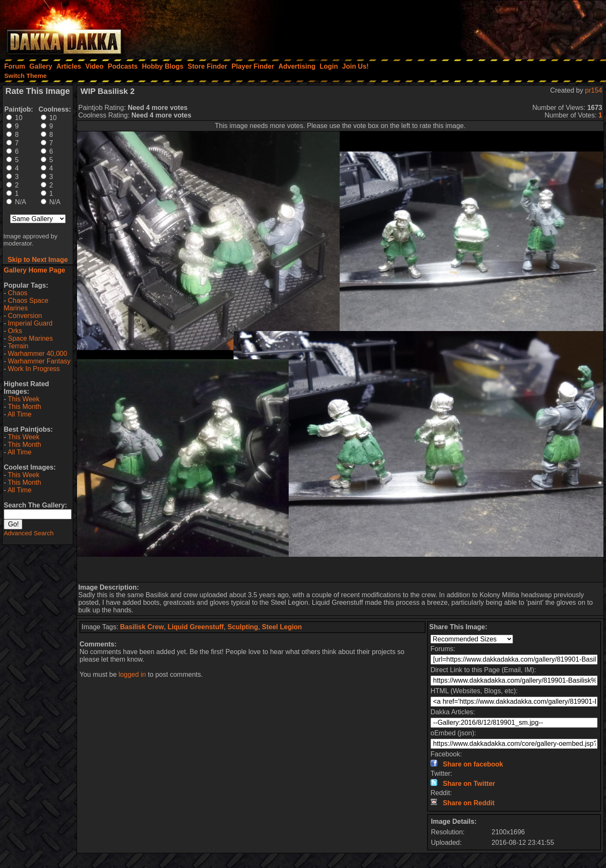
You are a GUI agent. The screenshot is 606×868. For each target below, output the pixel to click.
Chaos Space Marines (26, 304)
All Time (20, 414)
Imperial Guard (30, 323)
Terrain (18, 346)
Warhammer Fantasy (39, 361)
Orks (15, 331)
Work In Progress (34, 369)
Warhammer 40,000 (38, 354)
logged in (132, 674)
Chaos (18, 293)
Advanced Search (29, 533)
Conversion (25, 316)
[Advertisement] (493, 27)
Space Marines (31, 338)
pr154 (594, 90)
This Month (24, 407)
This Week (23, 399)
